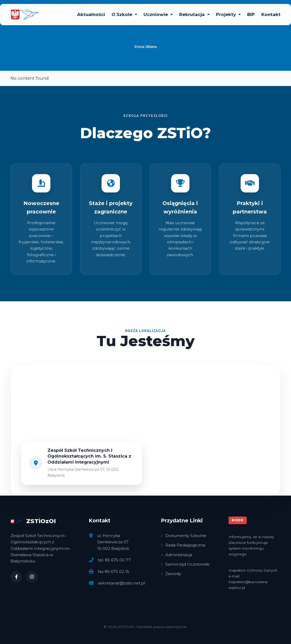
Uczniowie (156, 14)
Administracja (176, 555)
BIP (251, 14)
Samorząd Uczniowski (185, 564)
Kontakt (271, 14)
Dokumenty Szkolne (184, 536)
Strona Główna (146, 47)
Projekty (226, 14)
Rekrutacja (192, 14)
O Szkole (122, 14)
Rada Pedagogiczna (183, 545)
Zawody (171, 574)
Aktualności (91, 14)
